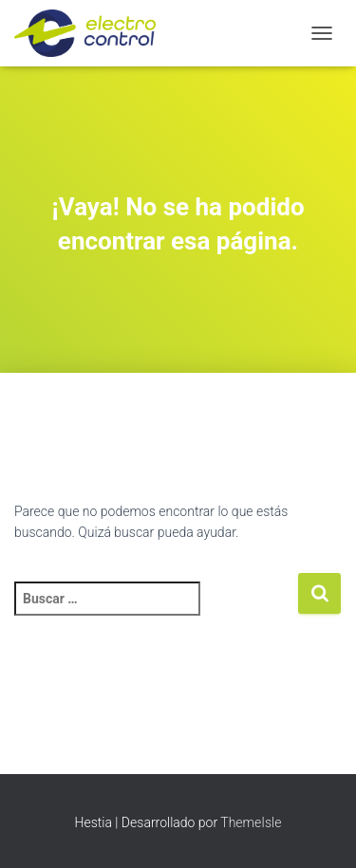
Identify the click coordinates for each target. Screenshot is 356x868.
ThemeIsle (251, 822)
